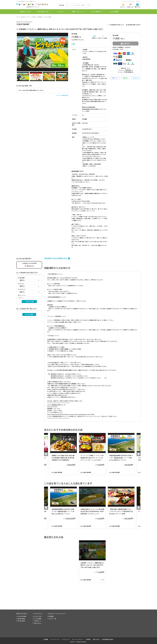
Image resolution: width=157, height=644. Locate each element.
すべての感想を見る (62, 96)
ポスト (136, 78)
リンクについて (66, 639)
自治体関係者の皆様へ (108, 639)
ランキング (61, 12)
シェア (115, 78)
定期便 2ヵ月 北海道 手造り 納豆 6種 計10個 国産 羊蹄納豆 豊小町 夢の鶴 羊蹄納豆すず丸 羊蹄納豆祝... (63, 458)
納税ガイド (96, 12)
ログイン (138, 2)
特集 (78, 12)
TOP (18, 17)
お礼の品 (43, 12)
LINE (126, 78)
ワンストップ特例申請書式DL (126, 72)
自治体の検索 (21, 619)
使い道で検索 (29, 315)
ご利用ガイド (37, 621)
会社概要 (46, 639)
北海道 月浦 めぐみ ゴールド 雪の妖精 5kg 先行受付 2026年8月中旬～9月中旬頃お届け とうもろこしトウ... (92, 512)
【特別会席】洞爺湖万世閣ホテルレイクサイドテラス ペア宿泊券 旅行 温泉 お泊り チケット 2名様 (121, 512)
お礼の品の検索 (21, 616)
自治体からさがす (25, 17)
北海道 (34, 17)
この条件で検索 (29, 302)
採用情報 (50, 616)
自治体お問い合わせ (133, 25)
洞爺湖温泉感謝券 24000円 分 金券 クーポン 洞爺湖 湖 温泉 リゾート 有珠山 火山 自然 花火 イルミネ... (121, 458)
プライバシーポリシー (78, 639)
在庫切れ (126, 44)
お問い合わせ (37, 623)
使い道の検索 (21, 621)
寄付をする (29, 265)
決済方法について (126, 68)
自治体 (25, 12)
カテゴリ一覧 (52, 619)
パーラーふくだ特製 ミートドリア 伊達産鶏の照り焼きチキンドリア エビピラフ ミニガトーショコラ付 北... (92, 458)
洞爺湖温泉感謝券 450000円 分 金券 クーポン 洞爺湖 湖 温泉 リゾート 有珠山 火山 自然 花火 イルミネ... (63, 512)
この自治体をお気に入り (115, 25)
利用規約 (88, 639)
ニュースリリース (55, 639)
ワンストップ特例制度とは (126, 70)
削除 (102, 580)
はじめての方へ (37, 616)
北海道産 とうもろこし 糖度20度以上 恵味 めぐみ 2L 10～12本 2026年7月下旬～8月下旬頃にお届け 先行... (92, 565)
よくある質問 (114, 12)
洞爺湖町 (40, 17)
